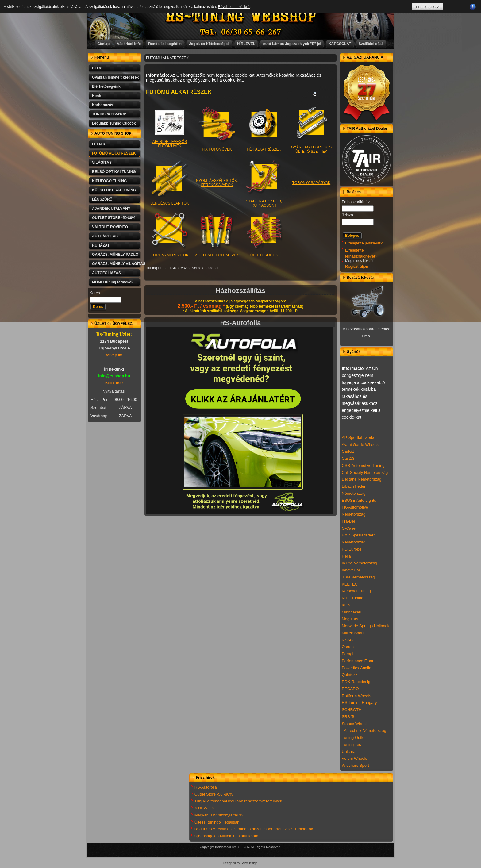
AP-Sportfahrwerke (359, 438)
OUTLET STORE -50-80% (114, 218)
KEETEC (350, 584)
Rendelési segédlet (165, 44)
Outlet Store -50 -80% (214, 794)
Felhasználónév (356, 202)
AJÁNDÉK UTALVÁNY (111, 209)
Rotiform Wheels (356, 696)
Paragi (348, 654)
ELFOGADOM (427, 7)
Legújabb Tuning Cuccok (114, 123)
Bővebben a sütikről (234, 7)
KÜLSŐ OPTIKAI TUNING (114, 190)
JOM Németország (358, 577)
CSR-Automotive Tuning (363, 465)
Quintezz (350, 675)
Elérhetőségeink (106, 86)
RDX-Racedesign (357, 682)
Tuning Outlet (354, 737)
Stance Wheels (355, 724)
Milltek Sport (353, 633)
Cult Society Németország (365, 472)
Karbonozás (103, 105)
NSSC (347, 640)
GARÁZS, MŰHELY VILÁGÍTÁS (117, 264)
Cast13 (348, 458)
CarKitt (348, 451)
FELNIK (99, 144)
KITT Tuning (353, 598)
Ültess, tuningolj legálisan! (217, 822)
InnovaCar (351, 570)
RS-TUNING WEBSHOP (241, 17)
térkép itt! (114, 355)
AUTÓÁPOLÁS (105, 236)
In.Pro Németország (360, 563)
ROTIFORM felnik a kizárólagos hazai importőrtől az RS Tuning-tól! (254, 829)
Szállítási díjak (371, 44)
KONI (347, 605)
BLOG (97, 68)
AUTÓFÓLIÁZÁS (106, 273)
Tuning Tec (351, 745)
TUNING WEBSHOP (109, 114)
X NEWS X (204, 808)
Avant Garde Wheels (360, 445)
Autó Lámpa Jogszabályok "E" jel (292, 44)
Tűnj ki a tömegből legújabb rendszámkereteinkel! (238, 801)
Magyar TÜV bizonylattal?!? (219, 815)
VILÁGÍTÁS (102, 163)
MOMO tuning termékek (113, 282)
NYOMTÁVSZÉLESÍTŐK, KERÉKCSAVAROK (217, 183)
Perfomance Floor (358, 661)
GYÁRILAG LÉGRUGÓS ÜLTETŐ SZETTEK (312, 146)
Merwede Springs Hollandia (366, 626)
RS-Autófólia (206, 787)
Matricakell (351, 612)
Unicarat (349, 752)
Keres (95, 293)
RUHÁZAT (101, 245)
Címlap (103, 44)
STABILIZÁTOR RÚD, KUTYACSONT (264, 200)
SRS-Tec (350, 717)
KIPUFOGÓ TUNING (109, 181)
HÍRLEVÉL (246, 44)
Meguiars (350, 619)
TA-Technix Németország (364, 730)
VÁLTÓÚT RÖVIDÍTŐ (110, 227)
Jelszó (347, 215)
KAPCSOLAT (340, 44)
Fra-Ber (348, 521)
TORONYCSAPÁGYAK (311, 183)
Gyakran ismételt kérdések (115, 77)
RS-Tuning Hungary (359, 703)
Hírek (97, 96)
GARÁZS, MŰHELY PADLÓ (115, 255)
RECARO (350, 689)
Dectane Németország (362, 479)
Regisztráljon (357, 266)
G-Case (349, 528)
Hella (346, 556)
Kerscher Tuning (356, 591)
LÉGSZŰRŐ (102, 199)
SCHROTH (352, 710)
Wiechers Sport (355, 765)
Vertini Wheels (354, 758)
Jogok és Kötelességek (209, 44)
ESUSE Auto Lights (359, 500)
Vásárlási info (129, 44)
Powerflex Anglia (356, 668)
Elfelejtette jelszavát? (364, 243)
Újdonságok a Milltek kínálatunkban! (226, 836)
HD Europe (352, 549)
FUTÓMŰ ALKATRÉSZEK (114, 153)
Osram (348, 647)
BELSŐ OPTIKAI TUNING (114, 172)
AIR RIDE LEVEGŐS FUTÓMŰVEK (170, 140)
